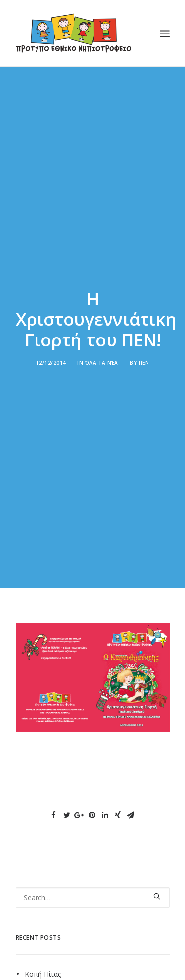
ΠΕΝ (144, 357)
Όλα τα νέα (102, 357)
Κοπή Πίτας (43, 963)
